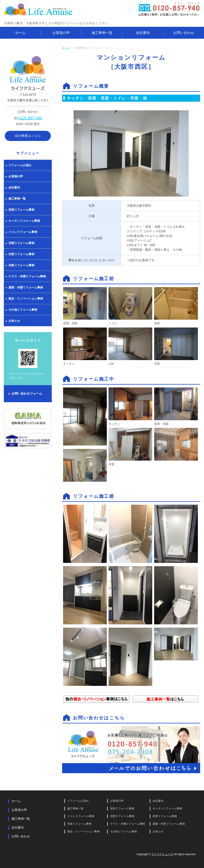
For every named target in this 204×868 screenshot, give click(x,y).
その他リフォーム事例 (23, 310)
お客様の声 (61, 33)
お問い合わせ (184, 33)
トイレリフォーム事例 (23, 232)
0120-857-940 (30, 118)
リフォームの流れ (20, 165)
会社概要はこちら (28, 136)
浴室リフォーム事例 (21, 210)
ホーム (20, 33)
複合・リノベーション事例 (26, 298)
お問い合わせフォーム (27, 393)
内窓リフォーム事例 (21, 254)
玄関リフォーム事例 (21, 243)
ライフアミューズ (162, 854)
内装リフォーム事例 (21, 265)
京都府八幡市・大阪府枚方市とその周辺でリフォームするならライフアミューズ (38, 10)
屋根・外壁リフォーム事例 (26, 287)
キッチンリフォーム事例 (24, 221)
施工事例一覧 (102, 33)
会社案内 (143, 33)
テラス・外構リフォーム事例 (27, 276)
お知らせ (14, 321)
